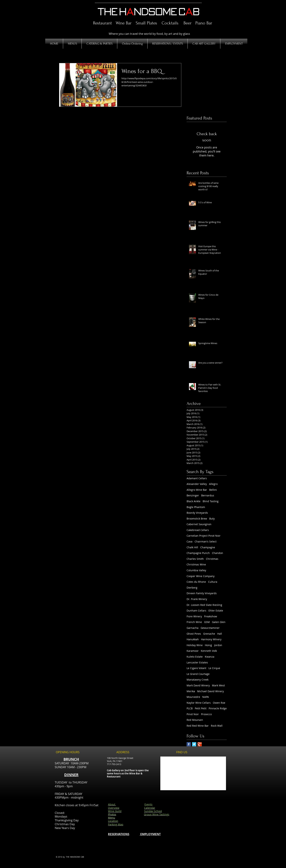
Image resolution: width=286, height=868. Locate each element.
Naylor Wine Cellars (199, 703)
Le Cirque (214, 668)
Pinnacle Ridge (218, 708)
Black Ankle (194, 501)
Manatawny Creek (198, 680)
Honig (208, 645)
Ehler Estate (216, 611)
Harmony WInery (211, 639)
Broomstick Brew (197, 519)
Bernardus (208, 495)
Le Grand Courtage (198, 674)
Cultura (213, 582)
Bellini (213, 490)
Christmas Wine (196, 564)
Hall (220, 634)
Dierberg (192, 588)
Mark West (218, 685)
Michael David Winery (210, 691)
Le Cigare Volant (196, 668)
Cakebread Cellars (198, 530)
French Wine (194, 622)
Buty (212, 519)
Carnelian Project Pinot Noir (204, 536)
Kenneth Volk (209, 651)
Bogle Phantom (196, 507)
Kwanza (210, 657)
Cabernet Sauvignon (199, 524)
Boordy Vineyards (197, 513)
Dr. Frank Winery (197, 599)
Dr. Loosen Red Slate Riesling (204, 605)
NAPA (206, 697)
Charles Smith (195, 559)
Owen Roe (219, 703)
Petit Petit (201, 708)
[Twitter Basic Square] (194, 744)
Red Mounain (195, 720)
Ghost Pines (194, 634)
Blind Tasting (211, 501)
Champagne (208, 547)
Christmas (212, 559)
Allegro (213, 484)
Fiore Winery (194, 616)
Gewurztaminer (210, 628)
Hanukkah (193, 639)
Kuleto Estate (195, 657)
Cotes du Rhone (196, 582)
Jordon (218, 645)
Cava (190, 541)
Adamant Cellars (197, 478)
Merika (191, 691)
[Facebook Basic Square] (189, 744)
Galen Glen (219, 622)
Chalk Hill (192, 547)
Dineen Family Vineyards (202, 593)
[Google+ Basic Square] (200, 744)
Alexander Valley (197, 484)
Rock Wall (217, 726)
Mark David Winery (198, 685)
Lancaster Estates (197, 662)
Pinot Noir (193, 714)
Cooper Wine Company (201, 576)
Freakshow (211, 616)
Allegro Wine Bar (197, 490)
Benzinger (193, 495)
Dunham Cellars (196, 611)
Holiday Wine (195, 645)
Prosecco (206, 714)
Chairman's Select (206, 541)
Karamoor (193, 651)
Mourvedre (193, 697)
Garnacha (193, 628)
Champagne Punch (198, 553)
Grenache (209, 634)
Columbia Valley (196, 570)
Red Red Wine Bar (198, 726)
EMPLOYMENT (150, 834)
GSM (207, 622)
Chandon (218, 553)
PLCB (190, 708)
